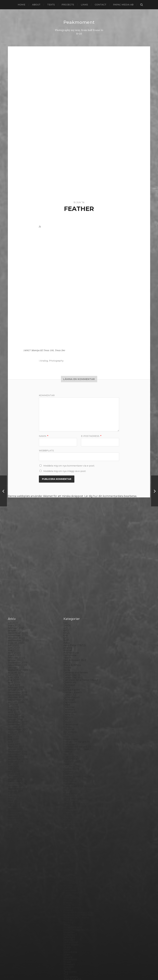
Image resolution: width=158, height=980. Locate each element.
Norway (68, 822)
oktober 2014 (16, 753)
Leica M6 (69, 785)
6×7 (66, 575)
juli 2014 (13, 761)
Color (67, 624)
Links (84, 5)
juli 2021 (13, 560)
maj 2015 (13, 736)
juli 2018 (13, 642)
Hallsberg (69, 721)
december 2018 (18, 629)
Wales (67, 929)
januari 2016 (15, 716)
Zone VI (68, 936)
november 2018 (18, 632)
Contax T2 (70, 632)
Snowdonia (70, 889)
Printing (68, 859)
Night (67, 810)
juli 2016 (13, 701)
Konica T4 (69, 768)
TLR (66, 911)
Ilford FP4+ (70, 731)
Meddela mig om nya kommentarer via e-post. (69, 466)
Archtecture (71, 590)
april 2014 (14, 768)
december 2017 (18, 659)
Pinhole (68, 837)
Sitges (67, 884)
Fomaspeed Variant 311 (77, 684)
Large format (72, 783)
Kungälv (69, 775)
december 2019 (18, 600)
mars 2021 (14, 563)
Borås (67, 607)
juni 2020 (14, 585)
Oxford (68, 825)
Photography (56, 361)
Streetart (69, 902)
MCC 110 (68, 800)
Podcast (68, 847)
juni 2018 (13, 644)
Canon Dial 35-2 (73, 615)
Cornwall (69, 637)
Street (67, 899)
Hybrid (68, 728)
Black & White (72, 602)
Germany (69, 704)
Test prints (70, 909)
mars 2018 (14, 652)
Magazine (69, 790)
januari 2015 (15, 746)
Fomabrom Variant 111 (77, 679)
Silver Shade (71, 882)
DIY (66, 657)
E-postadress (91, 436)
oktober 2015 (16, 723)
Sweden (69, 904)
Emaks (68, 664)
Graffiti (68, 711)
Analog (44, 361)
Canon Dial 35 (72, 612)
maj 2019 (13, 617)
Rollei (67, 862)
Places (67, 840)
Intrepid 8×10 (72, 751)
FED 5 (67, 671)
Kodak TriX (70, 765)
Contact (101, 5)
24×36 (67, 563)
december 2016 (17, 689)
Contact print (72, 627)
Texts (51, 5)
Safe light (69, 874)
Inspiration (70, 746)
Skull (67, 887)
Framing (69, 691)
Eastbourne (71, 662)
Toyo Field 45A (72, 916)
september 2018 (18, 637)
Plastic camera (72, 845)
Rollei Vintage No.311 (76, 867)
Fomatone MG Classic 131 (79, 686)
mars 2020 (14, 592)
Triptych (69, 919)
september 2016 (18, 696)
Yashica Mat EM (73, 934)
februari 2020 (16, 595)
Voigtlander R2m (74, 926)
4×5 (66, 565)
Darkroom (70, 639)
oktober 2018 (16, 634)
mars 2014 (14, 770)
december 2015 (17, 718)
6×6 (65, 572)
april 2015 (14, 738)
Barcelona (70, 592)
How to (68, 726)
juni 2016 (13, 704)
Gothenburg (71, 706)
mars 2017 (14, 681)
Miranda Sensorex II (75, 805)
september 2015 (18, 726)
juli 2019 (13, 612)
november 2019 (18, 602)
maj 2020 (14, 587)
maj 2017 (13, 676)
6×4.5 (67, 570)
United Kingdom (74, 921)
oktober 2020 (16, 575)
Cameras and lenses (76, 610)
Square (68, 894)
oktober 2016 (16, 694)
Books (67, 605)
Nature (68, 808)
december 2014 (18, 748)
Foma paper (71, 676)
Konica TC (70, 770)
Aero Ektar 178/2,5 (75, 582)
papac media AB (123, 5)
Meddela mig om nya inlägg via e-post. (65, 471)
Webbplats (46, 450)
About (36, 5)
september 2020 (18, 577)
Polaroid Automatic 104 (78, 850)
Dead (67, 642)
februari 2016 (16, 714)
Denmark (69, 647)
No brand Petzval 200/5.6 (79, 815)
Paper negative (73, 830)
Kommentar (47, 395)
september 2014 (18, 756)
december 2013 (18, 778)
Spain (67, 892)
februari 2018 (16, 654)
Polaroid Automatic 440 (78, 852)
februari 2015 (16, 743)
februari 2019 (16, 624)
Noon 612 (69, 817)
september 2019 (18, 607)
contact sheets (73, 629)
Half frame (70, 718)
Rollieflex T (70, 872)
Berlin (67, 600)
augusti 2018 (16, 639)
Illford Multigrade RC (76, 741)
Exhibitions (70, 669)
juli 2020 (13, 582)
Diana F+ (69, 652)
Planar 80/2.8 (72, 842)
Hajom (67, 716)
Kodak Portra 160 (74, 758)
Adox (67, 580)
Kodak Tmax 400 (74, 763)
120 (65, 560)
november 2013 (18, 780)
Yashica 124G (71, 931)
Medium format (73, 803)
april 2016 (14, 709)
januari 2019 (15, 627)
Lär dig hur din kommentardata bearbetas (110, 496)
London (68, 788)
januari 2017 (15, 686)
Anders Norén (84, 970)
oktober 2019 (16, 605)
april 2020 (14, 590)
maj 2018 (13, 647)
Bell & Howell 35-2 (75, 597)
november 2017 (18, 662)
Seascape (69, 877)
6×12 (66, 568)
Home (22, 5)
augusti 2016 (16, 699)
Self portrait (71, 879)
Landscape (70, 778)
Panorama (70, 827)
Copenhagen (72, 634)
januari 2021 (15, 568)
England (69, 667)
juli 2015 (13, 731)
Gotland (69, 709)
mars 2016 (14, 711)
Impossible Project (75, 743)
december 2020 (18, 570)
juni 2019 (13, 615)
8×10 (66, 577)
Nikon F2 (69, 812)
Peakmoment (79, 22)
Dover (67, 659)
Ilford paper (71, 738)
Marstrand (70, 798)
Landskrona (71, 780)
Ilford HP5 (70, 733)
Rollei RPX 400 (73, 864)
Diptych (68, 654)
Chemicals (70, 619)
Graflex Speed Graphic (77, 714)
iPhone (68, 753)
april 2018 (14, 649)
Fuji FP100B (71, 694)
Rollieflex (69, 869)
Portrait (68, 857)
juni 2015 (13, 733)
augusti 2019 (16, 610)
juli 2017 (13, 671)
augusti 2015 (16, 728)
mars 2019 (14, 622)
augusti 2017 (16, 669)
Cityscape (69, 622)
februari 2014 (16, 773)
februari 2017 (16, 684)
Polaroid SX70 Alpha (76, 855)
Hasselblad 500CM (75, 723)
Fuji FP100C (71, 696)
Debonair (69, 644)
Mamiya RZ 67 (72, 793)
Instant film (71, 748)
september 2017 (18, 667)
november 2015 (17, 721)
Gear (66, 701)
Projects (68, 5)
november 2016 (17, 691)
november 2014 (18, 751)
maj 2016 (13, 706)
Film (66, 674)
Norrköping (71, 820)
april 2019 (14, 619)
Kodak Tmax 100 (74, 761)
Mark (67, 795)
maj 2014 (13, 765)
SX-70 (67, 906)
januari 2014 (15, 775)
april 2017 (14, 679)
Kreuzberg (70, 773)
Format (68, 689)
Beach (67, 595)
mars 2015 (14, 741)
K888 (67, 756)
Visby (67, 924)
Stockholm (70, 897)
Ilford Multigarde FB (76, 736)
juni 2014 (13, 763)
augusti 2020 (16, 580)
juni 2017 (13, 674)
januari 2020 (16, 597)
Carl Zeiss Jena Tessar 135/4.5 (81, 617)
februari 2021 (16, 565)
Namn (44, 436)
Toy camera (71, 914)
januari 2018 (15, 657)
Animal (68, 587)
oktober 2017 (16, 664)
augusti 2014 (16, 758)
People (68, 832)
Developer (70, 649)
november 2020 (18, 572)
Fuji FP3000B (72, 699)
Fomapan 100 (72, 681)
